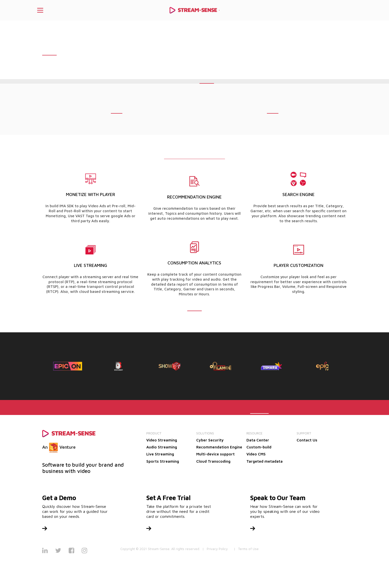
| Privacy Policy (215, 549)
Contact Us (307, 440)
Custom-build (259, 447)
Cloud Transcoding (213, 461)
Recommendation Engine (219, 447)
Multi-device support (215, 454)
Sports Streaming (163, 461)
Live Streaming (160, 454)
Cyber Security (210, 440)
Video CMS (256, 454)
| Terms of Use (246, 549)
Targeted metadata (265, 461)
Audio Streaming (162, 447)
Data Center (258, 440)
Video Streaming (162, 440)
